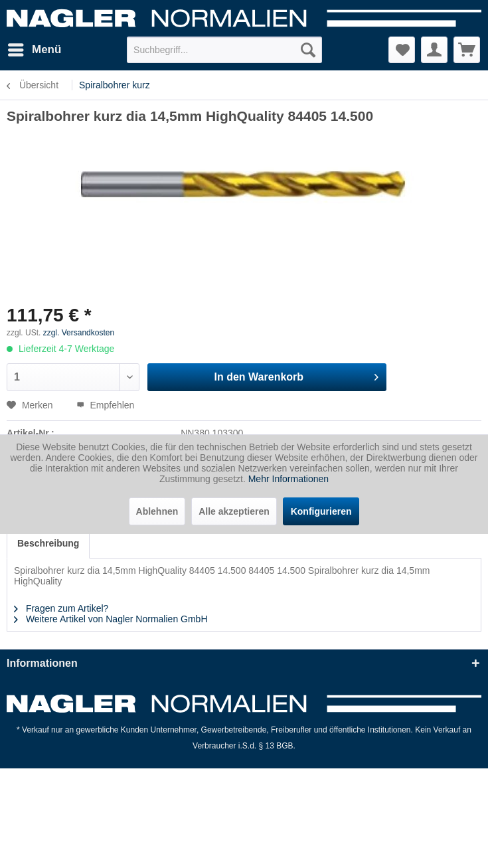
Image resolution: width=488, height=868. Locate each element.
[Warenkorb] (467, 50)
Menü (35, 47)
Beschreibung (48, 543)
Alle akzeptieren (234, 511)
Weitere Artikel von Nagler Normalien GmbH (111, 619)
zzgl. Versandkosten (79, 333)
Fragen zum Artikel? (61, 608)
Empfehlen (106, 405)
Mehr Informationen (288, 479)
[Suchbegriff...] (224, 50)
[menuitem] (34, 50)
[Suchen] (308, 50)
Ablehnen (157, 511)
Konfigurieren (321, 511)
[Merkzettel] (402, 50)
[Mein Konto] (434, 50)
